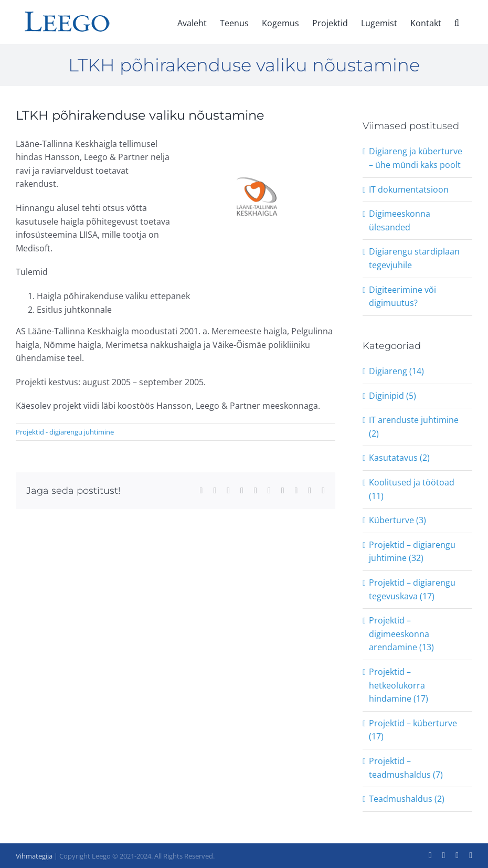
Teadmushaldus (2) (407, 799)
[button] (457, 22)
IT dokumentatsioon (409, 189)
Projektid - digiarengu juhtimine (65, 432)
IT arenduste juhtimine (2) (414, 427)
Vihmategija (34, 856)
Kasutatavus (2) (399, 458)
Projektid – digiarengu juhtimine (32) (412, 552)
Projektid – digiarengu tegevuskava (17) (412, 589)
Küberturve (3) (397, 520)
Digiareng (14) (396, 371)
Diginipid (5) (392, 396)
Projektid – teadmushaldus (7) (406, 768)
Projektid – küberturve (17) (413, 730)
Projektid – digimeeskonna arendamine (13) (401, 634)
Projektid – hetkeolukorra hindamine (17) (399, 685)
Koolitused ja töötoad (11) (412, 489)
